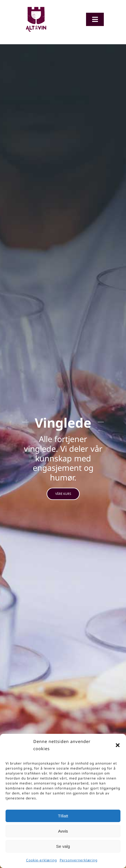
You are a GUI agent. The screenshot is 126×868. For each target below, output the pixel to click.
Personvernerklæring (79, 860)
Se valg (63, 846)
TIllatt (63, 816)
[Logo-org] (36, 8)
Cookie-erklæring (41, 860)
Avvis (63, 831)
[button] (118, 745)
